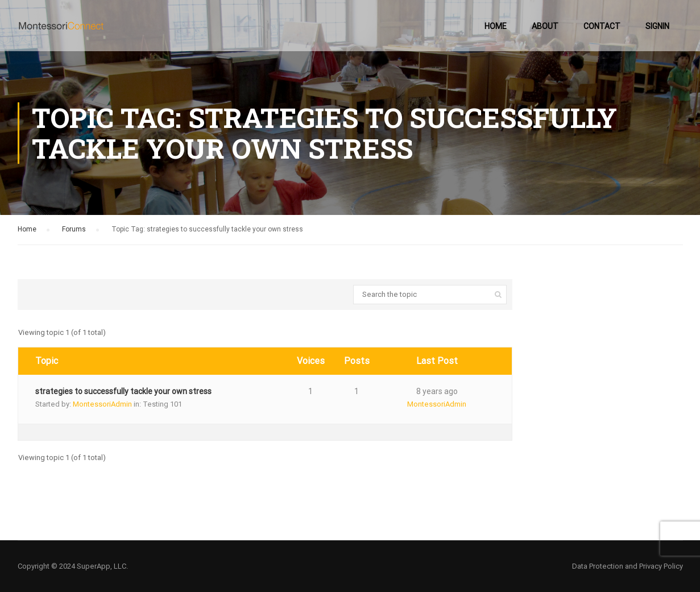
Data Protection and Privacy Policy (627, 566)
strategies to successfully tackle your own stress (123, 391)
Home (496, 26)
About (545, 26)
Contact (602, 26)
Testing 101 (162, 404)
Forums (74, 229)
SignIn (657, 26)
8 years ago (437, 391)
